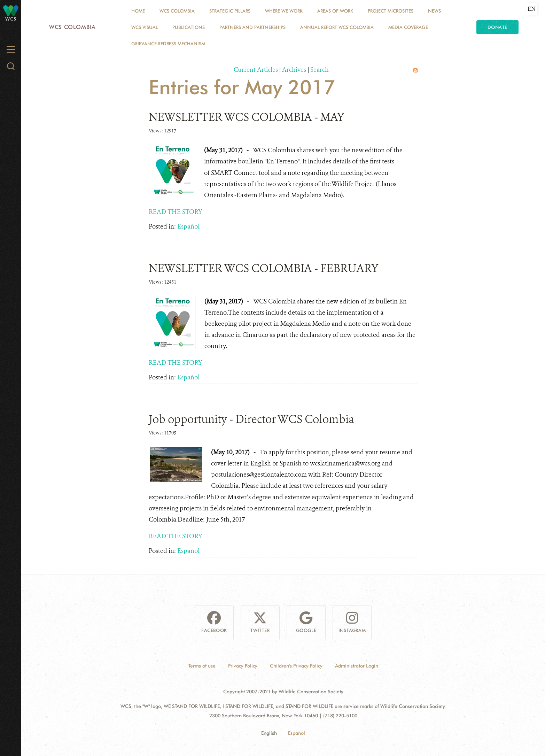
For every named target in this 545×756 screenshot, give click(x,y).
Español (188, 226)
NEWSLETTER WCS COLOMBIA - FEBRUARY (264, 268)
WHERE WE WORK (284, 11)
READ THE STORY (176, 212)
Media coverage (408, 27)
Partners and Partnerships (252, 27)
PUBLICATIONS (189, 27)
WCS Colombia (72, 27)
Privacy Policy (243, 666)
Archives (294, 70)
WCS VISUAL (145, 27)
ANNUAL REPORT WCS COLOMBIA (337, 27)
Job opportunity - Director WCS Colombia (251, 419)
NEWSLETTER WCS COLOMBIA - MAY (247, 117)
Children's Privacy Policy (296, 666)
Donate (497, 27)
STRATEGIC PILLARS (230, 11)
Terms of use (202, 666)
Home (138, 11)
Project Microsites (391, 11)
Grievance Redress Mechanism (168, 44)
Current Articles (256, 70)
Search (320, 70)
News (434, 11)
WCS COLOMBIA (177, 11)
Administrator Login (357, 666)
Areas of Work (335, 11)
